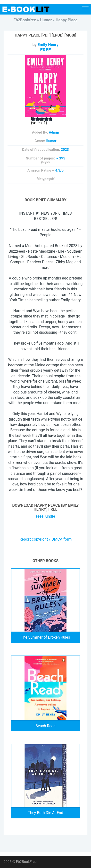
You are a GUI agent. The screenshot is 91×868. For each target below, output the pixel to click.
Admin (54, 132)
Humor (51, 141)
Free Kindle (45, 516)
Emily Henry (48, 45)
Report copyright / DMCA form (46, 539)
